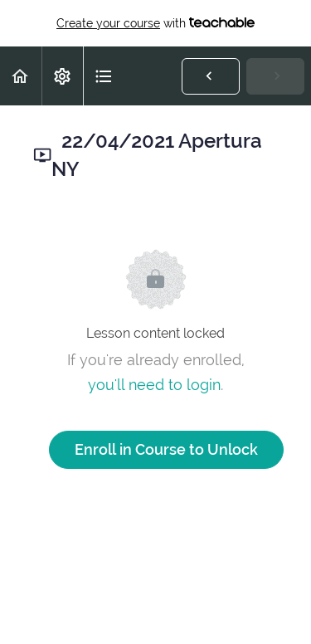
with (155, 23)
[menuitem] (62, 76)
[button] (21, 76)
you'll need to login (154, 385)
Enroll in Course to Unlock (166, 449)
